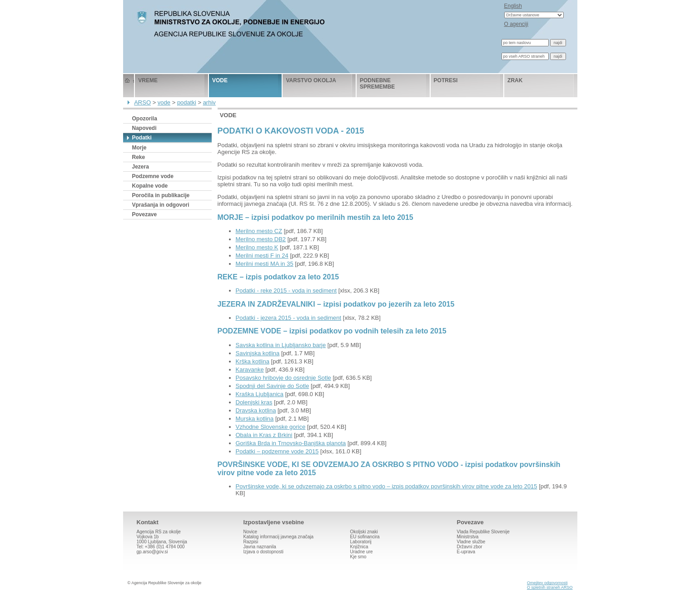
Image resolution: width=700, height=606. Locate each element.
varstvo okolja (311, 80)
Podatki (142, 138)
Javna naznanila (260, 547)
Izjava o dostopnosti (263, 552)
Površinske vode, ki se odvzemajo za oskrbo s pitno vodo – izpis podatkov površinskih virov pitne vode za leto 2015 (387, 486)
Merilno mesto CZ (259, 231)
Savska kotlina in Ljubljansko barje (281, 345)
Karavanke (250, 370)
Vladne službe (471, 542)
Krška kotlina (253, 361)
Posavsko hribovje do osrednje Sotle (283, 378)
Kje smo (358, 557)
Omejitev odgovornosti (547, 583)
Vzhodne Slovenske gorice (271, 427)
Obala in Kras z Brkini (264, 435)
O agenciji (516, 24)
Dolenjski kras (254, 402)
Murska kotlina (255, 419)
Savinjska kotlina (258, 353)
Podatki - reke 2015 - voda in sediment (286, 291)
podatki (187, 102)
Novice (251, 532)
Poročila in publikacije (161, 195)
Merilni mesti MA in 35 (265, 264)
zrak (515, 80)
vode (220, 80)
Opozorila (145, 119)
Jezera (141, 167)
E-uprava (466, 552)
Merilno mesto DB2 (261, 239)
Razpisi (251, 542)
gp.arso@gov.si (152, 552)
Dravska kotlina (256, 410)
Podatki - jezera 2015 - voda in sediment (289, 318)
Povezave (145, 214)
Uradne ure (362, 552)
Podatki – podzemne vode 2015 (277, 451)
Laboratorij (361, 542)
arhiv (209, 102)
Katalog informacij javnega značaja (279, 537)
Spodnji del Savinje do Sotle (273, 386)
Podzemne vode (153, 176)
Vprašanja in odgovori (161, 205)
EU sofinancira (365, 537)
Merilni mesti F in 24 (262, 256)
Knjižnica (359, 547)
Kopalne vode (150, 186)
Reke (139, 157)
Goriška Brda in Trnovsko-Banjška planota (291, 443)
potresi (446, 80)
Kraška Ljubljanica (260, 394)
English (513, 6)
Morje (139, 148)
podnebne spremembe (377, 84)
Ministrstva (468, 537)
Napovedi (144, 128)
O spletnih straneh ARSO (550, 587)
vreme (148, 80)
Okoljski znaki (364, 532)
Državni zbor (470, 547)
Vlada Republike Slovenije (483, 532)
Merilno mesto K (257, 247)
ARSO (142, 102)
